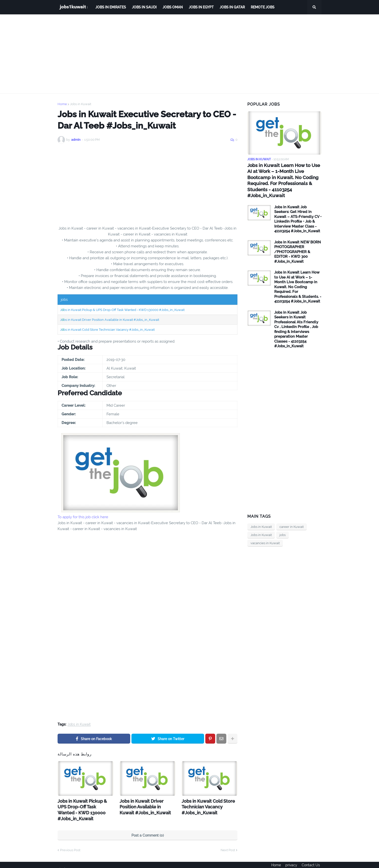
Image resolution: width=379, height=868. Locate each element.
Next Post (228, 842)
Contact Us (312, 861)
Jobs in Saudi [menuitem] (144, 7)
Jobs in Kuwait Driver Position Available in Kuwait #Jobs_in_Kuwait (110, 320)
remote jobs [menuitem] (263, 7)
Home (62, 104)
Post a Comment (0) (148, 827)
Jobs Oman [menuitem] (173, 7)
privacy (291, 861)
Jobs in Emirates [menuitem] (111, 7)
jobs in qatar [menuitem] (232, 7)
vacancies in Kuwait (265, 536)
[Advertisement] (189, 54)
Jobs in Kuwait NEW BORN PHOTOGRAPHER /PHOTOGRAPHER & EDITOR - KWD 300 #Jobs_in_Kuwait (298, 244)
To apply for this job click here (83, 517)
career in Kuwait (292, 519)
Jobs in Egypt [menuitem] (201, 7)
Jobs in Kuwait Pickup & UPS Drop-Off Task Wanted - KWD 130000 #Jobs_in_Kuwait (122, 310)
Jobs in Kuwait (81, 104)
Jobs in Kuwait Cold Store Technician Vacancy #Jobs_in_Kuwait (107, 330)
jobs (283, 528)
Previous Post (70, 842)
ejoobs (63, 861)
